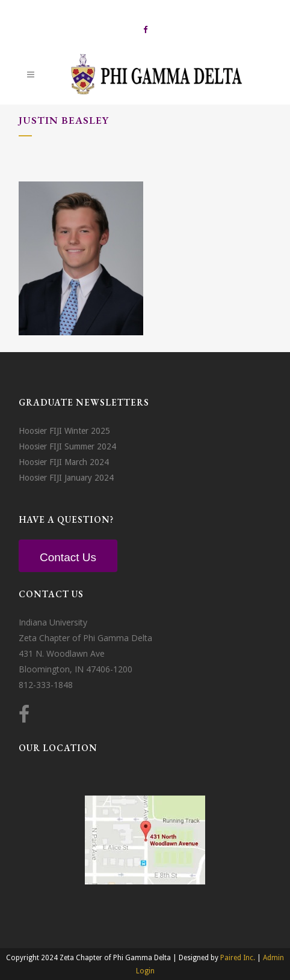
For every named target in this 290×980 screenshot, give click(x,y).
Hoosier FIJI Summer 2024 (67, 446)
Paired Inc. (238, 958)
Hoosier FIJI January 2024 (66, 478)
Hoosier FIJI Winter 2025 (64, 431)
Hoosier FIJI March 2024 (64, 462)
